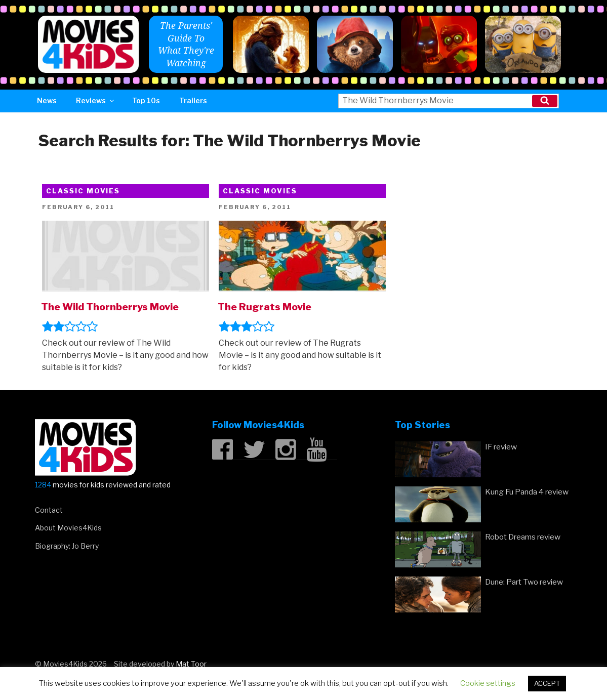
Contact (49, 510)
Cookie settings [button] (488, 683)
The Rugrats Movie (265, 307)
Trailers (193, 100)
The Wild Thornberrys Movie (110, 307)
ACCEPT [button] (547, 683)
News (47, 100)
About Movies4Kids (68, 528)
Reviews (96, 100)
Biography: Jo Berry (67, 546)
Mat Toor (191, 664)
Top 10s (146, 100)
